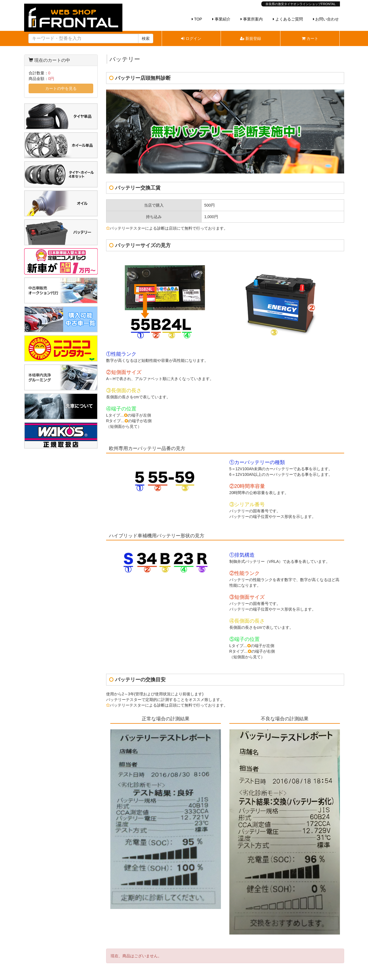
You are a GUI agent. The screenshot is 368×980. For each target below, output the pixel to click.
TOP (197, 19)
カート (310, 38)
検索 (146, 38)
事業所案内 (252, 19)
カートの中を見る (61, 88)
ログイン (191, 38)
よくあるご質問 (288, 19)
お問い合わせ (326, 19)
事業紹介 (221, 19)
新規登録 (251, 38)
